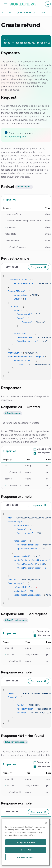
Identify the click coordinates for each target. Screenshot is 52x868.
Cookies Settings (26, 858)
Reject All (26, 850)
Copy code (37, 267)
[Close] (46, 823)
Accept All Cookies (26, 843)
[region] (26, 843)
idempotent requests (16, 137)
